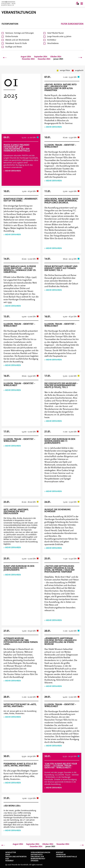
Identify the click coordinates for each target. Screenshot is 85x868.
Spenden (35, 861)
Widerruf (9, 861)
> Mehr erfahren (53, 127)
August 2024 (26, 57)
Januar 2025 (58, 59)
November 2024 (28, 59)
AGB (7, 859)
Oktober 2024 (56, 57)
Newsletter (11, 852)
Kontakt (60, 852)
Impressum (61, 855)
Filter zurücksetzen (72, 24)
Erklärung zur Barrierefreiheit (38, 858)
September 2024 (41, 57)
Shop (8, 855)
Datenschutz (37, 855)
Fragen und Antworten (16, 857)
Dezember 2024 (44, 59)
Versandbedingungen (40, 852)
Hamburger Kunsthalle (66, 857)
